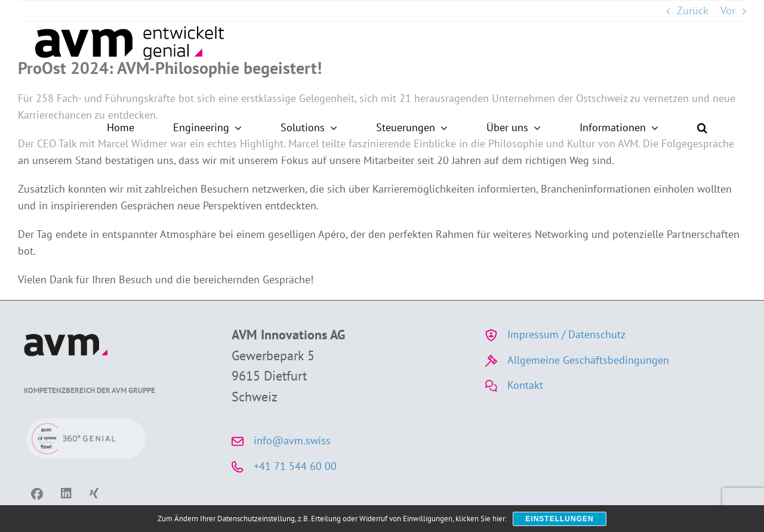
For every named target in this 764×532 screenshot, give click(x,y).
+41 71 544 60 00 (295, 466)
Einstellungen (559, 519)
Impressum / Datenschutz (566, 334)
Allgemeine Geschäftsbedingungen (588, 360)
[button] (702, 128)
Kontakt (525, 385)
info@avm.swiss (292, 440)
